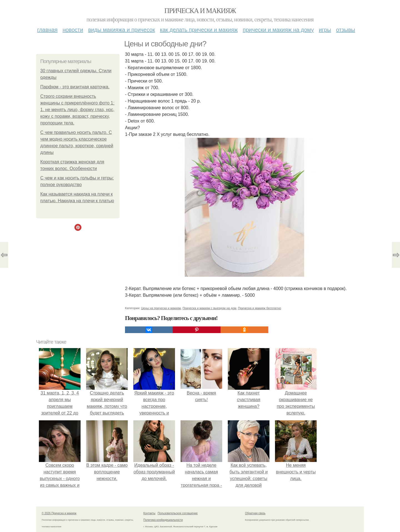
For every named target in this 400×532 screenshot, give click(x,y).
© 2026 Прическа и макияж (59, 513)
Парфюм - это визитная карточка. (75, 87)
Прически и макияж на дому (278, 30)
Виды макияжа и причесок (122, 30)
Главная (47, 30)
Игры (325, 30)
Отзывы (346, 30)
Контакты (149, 513)
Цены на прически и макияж (161, 308)
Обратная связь (255, 513)
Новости (73, 30)
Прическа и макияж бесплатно (260, 308)
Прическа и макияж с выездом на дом (209, 308)
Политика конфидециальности (163, 520)
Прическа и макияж (200, 11)
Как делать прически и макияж (199, 30)
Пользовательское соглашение (178, 513)
